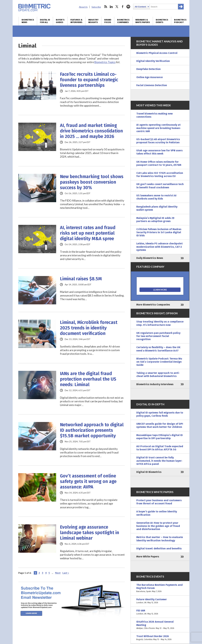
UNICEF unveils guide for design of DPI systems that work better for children (160, 425)
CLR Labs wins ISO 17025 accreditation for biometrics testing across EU (160, 175)
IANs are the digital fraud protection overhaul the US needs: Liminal (88, 379)
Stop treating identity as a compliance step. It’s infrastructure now (160, 323)
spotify (128, 7)
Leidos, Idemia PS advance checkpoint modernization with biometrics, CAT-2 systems (159, 247)
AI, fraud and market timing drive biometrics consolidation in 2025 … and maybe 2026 (91, 131)
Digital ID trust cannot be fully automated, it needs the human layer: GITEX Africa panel (159, 461)
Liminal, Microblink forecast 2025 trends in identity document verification (89, 328)
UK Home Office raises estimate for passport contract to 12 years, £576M (159, 163)
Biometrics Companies (123, 21)
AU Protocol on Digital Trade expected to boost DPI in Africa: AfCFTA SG (160, 448)
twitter (117, 7)
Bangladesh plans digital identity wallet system (157, 208)
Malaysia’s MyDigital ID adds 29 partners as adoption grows (155, 220)
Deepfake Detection (149, 69)
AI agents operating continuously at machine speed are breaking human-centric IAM (159, 128)
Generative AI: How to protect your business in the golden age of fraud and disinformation (158, 526)
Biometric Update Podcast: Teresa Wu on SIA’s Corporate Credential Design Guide (159, 362)
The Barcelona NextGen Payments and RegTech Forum (160, 588)
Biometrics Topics (105, 62)
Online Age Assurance (150, 77)
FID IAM (160, 612)
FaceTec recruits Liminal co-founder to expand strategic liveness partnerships (89, 80)
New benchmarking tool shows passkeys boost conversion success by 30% (92, 182)
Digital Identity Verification (153, 61)
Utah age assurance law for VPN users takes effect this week (159, 152)
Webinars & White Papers (143, 21)
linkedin (111, 7)
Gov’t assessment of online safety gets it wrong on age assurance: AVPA (88, 481)
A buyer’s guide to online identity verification (157, 513)
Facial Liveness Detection (152, 85)
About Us (83, 7)
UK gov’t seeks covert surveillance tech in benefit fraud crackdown (160, 186)
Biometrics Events (162, 21)
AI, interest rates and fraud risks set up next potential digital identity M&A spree (88, 233)
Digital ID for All (45, 21)
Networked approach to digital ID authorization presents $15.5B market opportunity (92, 430)
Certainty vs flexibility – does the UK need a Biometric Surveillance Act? (158, 349)
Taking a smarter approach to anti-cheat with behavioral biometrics (158, 375)
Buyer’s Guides (60, 21)
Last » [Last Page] (66, 573)
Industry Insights (93, 21)
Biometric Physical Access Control (157, 53)
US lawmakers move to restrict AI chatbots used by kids (156, 197)
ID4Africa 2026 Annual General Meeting (160, 625)
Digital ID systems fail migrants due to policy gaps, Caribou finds (160, 414)
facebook (123, 7)
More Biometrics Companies (153, 305)
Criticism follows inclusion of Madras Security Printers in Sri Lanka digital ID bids (159, 232)
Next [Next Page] (58, 573)
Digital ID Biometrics (149, 472)
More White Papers (148, 557)
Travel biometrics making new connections (154, 115)
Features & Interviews (76, 21)
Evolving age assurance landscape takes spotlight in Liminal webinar (90, 533)
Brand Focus (108, 21)
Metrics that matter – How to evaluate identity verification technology (160, 539)
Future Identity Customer (160, 601)
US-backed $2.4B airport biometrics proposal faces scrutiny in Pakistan (158, 141)
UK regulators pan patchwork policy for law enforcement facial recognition (158, 336)
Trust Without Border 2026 (160, 638)
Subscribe (96, 7)
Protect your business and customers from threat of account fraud (159, 502)
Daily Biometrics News (150, 258)
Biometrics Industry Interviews (155, 384)
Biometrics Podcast (180, 21)
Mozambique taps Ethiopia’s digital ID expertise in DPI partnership (160, 437)
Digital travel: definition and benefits (159, 549)
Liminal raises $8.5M (81, 279)
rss (106, 7)
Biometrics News (28, 21)
